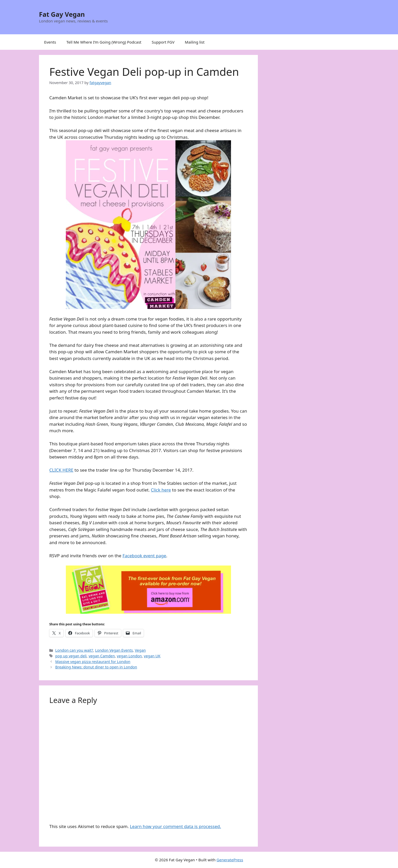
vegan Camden (102, 656)
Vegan (140, 650)
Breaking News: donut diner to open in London (96, 667)
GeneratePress (230, 860)
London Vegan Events (114, 650)
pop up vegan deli (71, 656)
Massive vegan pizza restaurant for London (93, 662)
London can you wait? (74, 650)
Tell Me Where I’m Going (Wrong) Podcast (104, 42)
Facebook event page (144, 556)
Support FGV (163, 42)
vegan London (129, 656)
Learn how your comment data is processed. (175, 826)
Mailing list (195, 42)
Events (50, 42)
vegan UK (152, 656)
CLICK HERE (61, 470)
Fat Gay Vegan (62, 14)
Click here (161, 490)
